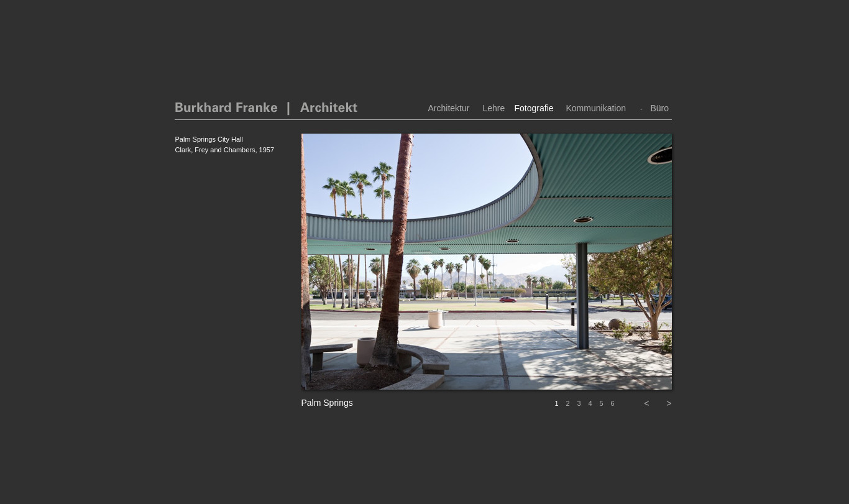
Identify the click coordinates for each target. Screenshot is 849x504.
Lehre (494, 108)
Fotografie (534, 108)
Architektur (449, 108)
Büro (660, 108)
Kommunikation (596, 108)
